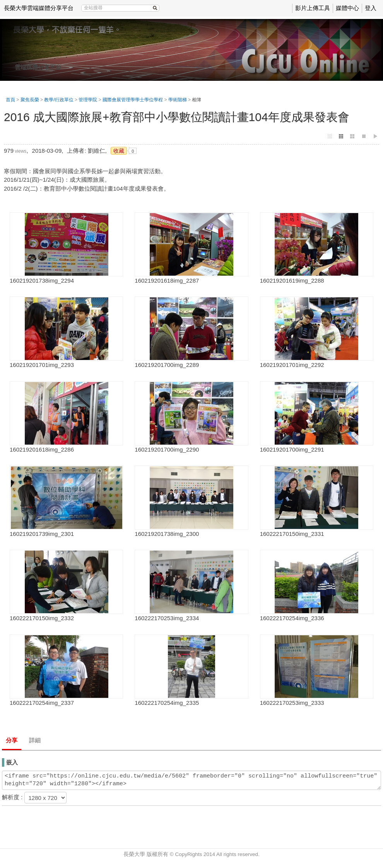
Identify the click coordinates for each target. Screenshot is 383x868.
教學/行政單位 (59, 100)
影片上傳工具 (313, 8)
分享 (12, 740)
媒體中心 (347, 8)
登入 (371, 8)
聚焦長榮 (30, 100)
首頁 (10, 100)
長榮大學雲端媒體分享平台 (39, 8)
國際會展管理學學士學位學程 (133, 100)
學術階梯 (178, 100)
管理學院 (88, 100)
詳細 (35, 740)
